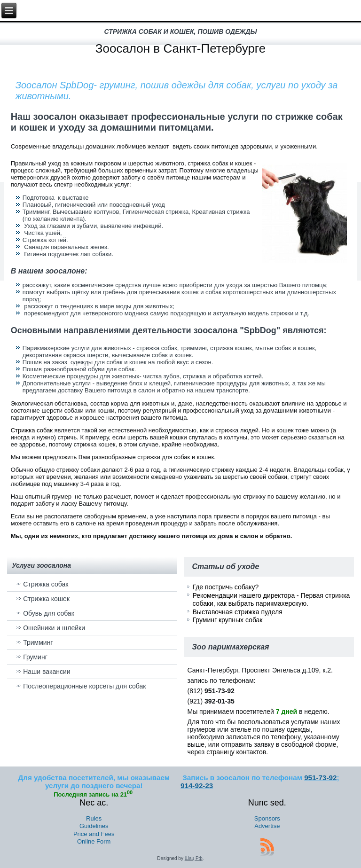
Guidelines (94, 826)
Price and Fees (94, 834)
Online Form (94, 841)
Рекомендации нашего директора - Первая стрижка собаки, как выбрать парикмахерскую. (271, 600)
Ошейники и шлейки (54, 628)
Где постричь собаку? (225, 587)
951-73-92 (320, 778)
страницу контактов (236, 752)
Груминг (35, 657)
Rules (94, 818)
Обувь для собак (49, 613)
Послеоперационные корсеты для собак (84, 686)
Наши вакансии (47, 672)
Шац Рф (194, 858)
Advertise (267, 826)
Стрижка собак (32, 430)
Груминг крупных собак (227, 620)
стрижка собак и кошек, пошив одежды (181, 31)
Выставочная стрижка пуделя (237, 612)
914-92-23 (197, 786)
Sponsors (267, 818)
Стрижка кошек (46, 599)
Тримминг (38, 642)
